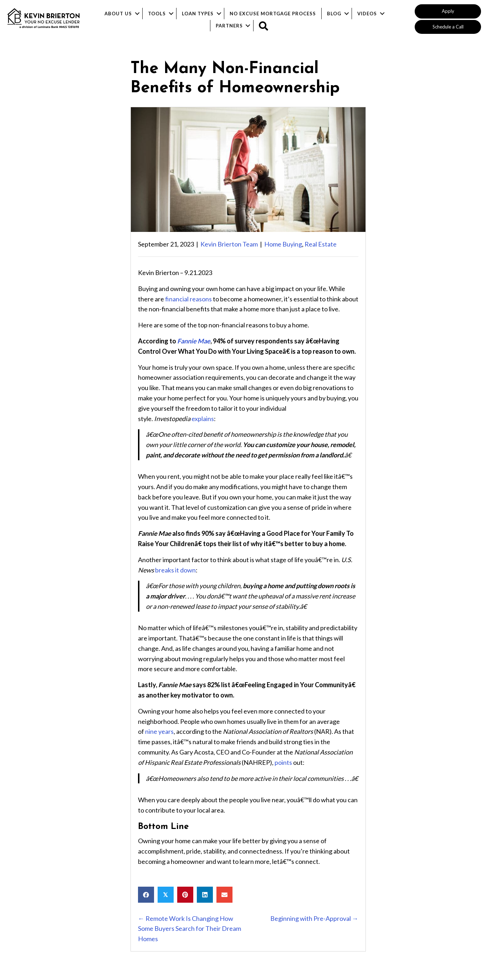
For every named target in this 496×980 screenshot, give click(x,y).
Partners (229, 26)
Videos (367, 14)
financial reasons (188, 299)
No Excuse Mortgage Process (273, 14)
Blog (334, 14)
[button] (448, 11)
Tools (157, 14)
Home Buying (283, 244)
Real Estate (321, 244)
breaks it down (175, 570)
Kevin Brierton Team (229, 244)
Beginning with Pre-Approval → (314, 918)
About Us (118, 14)
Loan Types (198, 14)
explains (203, 419)
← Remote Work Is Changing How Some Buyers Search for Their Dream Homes (190, 929)
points (283, 762)
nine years (159, 731)
